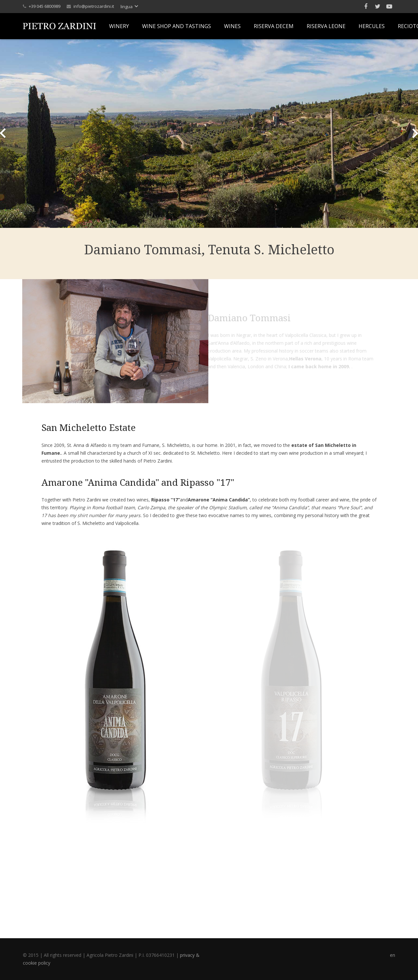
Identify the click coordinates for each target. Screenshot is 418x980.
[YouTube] (389, 7)
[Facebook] (366, 7)
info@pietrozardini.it (94, 6)
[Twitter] (378, 7)
